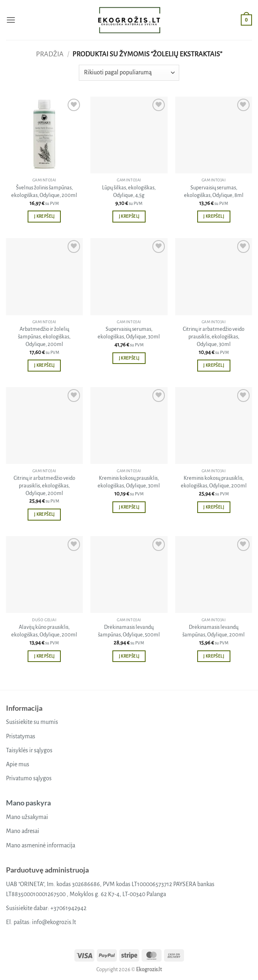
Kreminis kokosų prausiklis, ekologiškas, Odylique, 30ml (129, 482)
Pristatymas (21, 736)
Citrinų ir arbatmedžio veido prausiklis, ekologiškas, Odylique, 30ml (214, 336)
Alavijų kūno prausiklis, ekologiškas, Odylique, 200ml (44, 631)
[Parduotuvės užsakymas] (129, 73)
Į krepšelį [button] (44, 216)
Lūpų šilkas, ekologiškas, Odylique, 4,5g (129, 191)
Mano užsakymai (27, 817)
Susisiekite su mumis (32, 722)
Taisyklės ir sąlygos (29, 750)
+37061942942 (68, 908)
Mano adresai (23, 831)
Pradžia (50, 54)
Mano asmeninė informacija (41, 845)
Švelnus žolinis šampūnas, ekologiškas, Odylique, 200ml (44, 191)
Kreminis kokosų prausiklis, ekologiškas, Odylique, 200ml (214, 482)
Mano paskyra (28, 803)
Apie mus (18, 764)
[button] (11, 20)
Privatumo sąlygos (29, 778)
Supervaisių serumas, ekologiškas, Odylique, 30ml (129, 333)
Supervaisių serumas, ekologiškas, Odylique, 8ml (214, 191)
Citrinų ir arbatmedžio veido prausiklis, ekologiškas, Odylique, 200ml (44, 485)
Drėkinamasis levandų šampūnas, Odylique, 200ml (214, 631)
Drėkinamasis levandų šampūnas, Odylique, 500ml (129, 631)
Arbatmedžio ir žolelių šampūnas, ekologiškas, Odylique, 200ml (44, 336)
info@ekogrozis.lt (54, 922)
